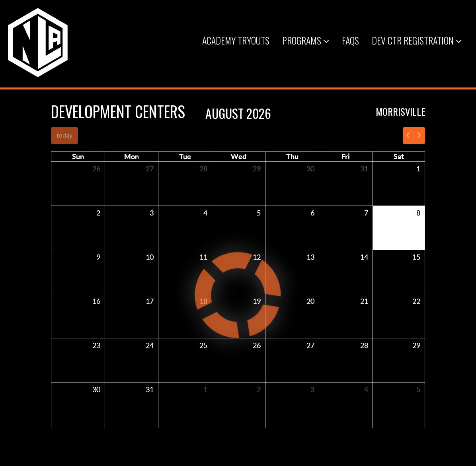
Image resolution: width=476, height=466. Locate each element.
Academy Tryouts (236, 40)
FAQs (350, 40)
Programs (306, 40)
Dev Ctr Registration (417, 40)
